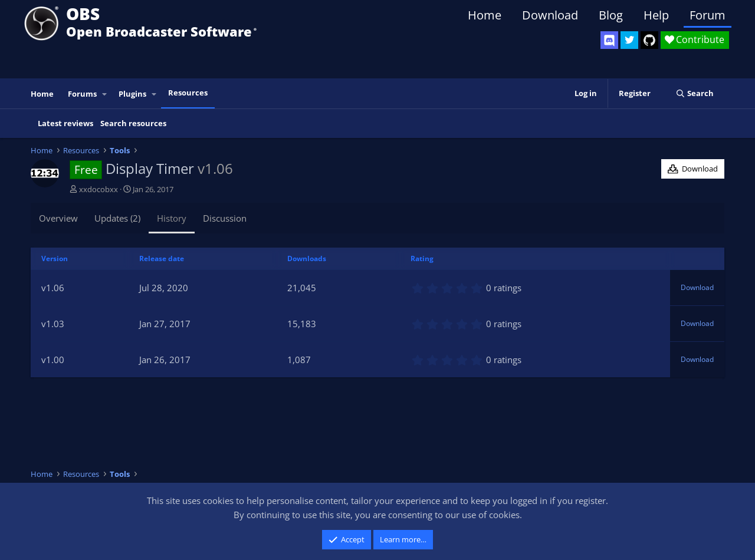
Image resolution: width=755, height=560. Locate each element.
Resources (188, 93)
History (172, 218)
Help (656, 15)
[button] (105, 94)
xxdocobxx (99, 189)
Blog (611, 15)
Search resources (133, 123)
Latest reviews (65, 123)
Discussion (225, 218)
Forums (82, 94)
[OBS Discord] (609, 40)
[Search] (695, 93)
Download (550, 15)
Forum (708, 15)
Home (485, 15)
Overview (58, 218)
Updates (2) (117, 218)
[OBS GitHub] (649, 40)
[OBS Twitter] (629, 40)
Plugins (132, 94)
